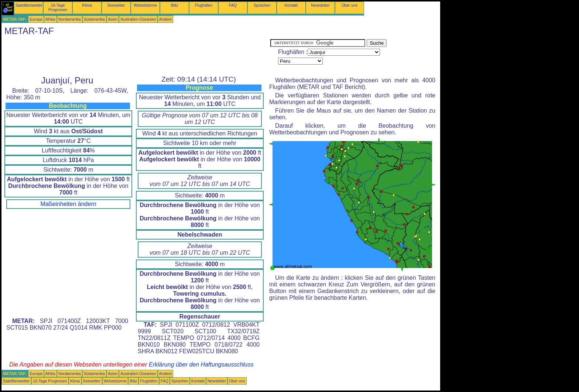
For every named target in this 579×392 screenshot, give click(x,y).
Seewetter (116, 5)
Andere (165, 19)
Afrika (50, 19)
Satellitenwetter (29, 5)
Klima (87, 5)
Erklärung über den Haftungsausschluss (201, 365)
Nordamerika (70, 19)
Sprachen (262, 5)
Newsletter (320, 5)
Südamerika (94, 19)
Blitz (174, 5)
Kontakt (291, 5)
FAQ (233, 5)
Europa (36, 19)
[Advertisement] (136, 56)
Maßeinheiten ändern (68, 204)
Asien (113, 19)
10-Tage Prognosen (58, 7)
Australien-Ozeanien (138, 19)
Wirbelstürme (145, 5)
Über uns (350, 5)
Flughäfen (204, 5)
